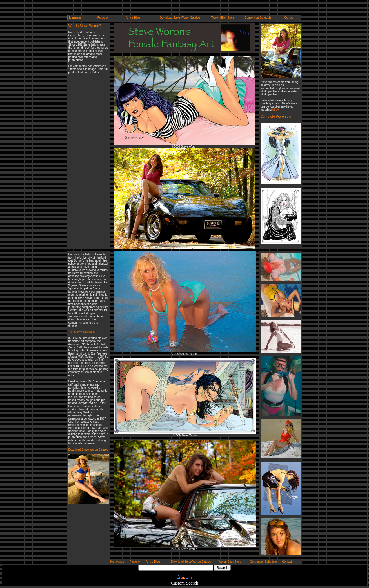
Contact (289, 18)
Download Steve (170, 18)
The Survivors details (82, 332)
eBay (275, 110)
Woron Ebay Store (223, 18)
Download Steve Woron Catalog (88, 450)
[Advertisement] (85, 161)
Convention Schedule (258, 18)
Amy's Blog (133, 18)
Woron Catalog (191, 18)
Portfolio (103, 18)
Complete (268, 117)
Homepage (75, 18)
